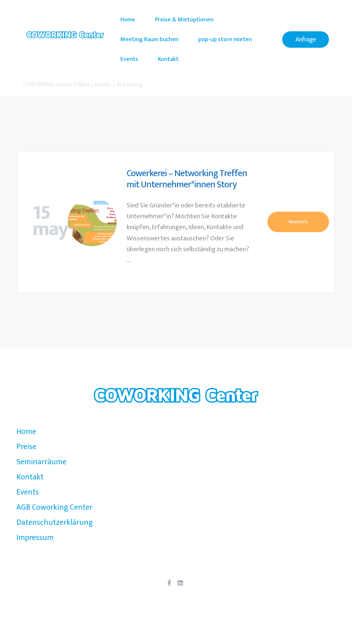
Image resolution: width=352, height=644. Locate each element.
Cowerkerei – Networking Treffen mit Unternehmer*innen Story (187, 179)
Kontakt (168, 59)
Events (129, 59)
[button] (306, 40)
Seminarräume (41, 462)
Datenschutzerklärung (55, 523)
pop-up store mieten (225, 40)
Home (128, 20)
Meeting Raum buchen (150, 40)
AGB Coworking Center (54, 507)
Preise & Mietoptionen (184, 20)
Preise (26, 447)
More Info (298, 222)
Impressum (35, 538)
